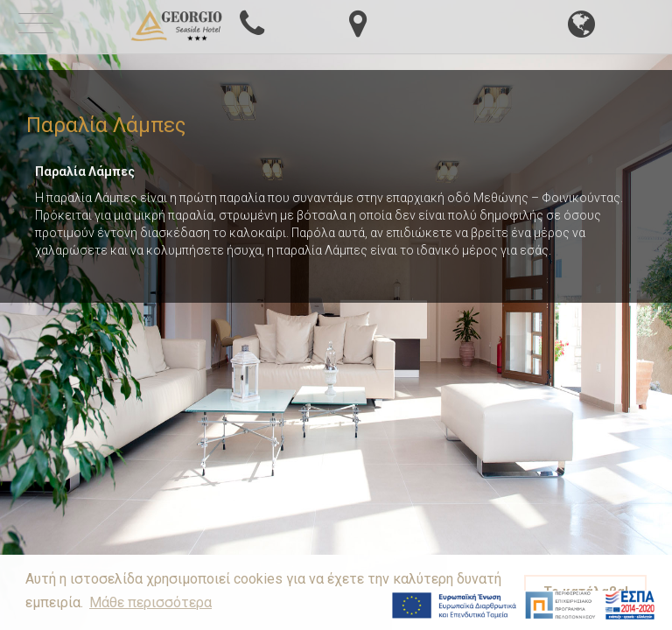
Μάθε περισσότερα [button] (150, 602)
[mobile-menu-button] (36, 26)
